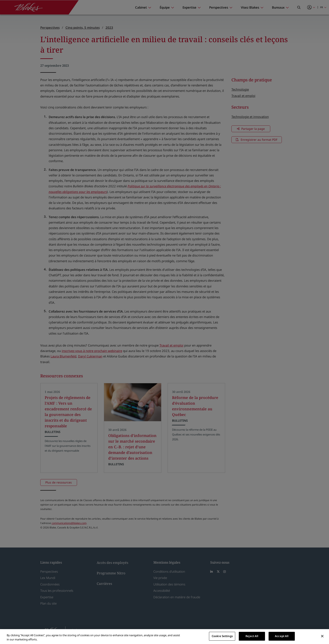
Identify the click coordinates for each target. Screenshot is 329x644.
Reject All (252, 636)
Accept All (282, 636)
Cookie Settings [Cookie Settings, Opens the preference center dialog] (222, 636)
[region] (164, 637)
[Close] (322, 636)
